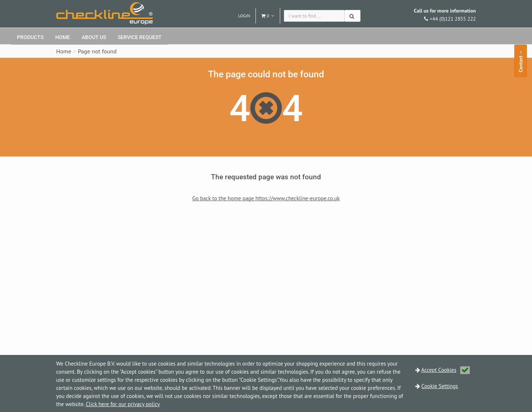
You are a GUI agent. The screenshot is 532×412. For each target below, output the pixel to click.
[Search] (353, 16)
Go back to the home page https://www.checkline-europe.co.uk (266, 198)
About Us (94, 37)
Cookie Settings (440, 386)
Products (30, 37)
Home (63, 37)
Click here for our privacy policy (123, 404)
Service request (140, 37)
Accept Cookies (445, 370)
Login (244, 16)
